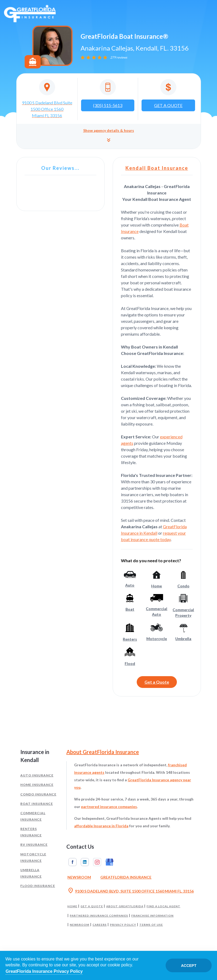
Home (72, 906)
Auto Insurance (37, 775)
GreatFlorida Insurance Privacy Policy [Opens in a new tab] (44, 971)
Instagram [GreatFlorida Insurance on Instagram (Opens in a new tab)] (97, 862)
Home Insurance (37, 785)
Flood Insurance (38, 886)
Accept (189, 966)
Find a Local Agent (163, 906)
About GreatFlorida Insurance (103, 752)
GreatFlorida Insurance (126, 877)
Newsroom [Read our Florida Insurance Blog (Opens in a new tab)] (79, 877)
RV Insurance (34, 845)
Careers (100, 925)
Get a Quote (157, 682)
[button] (109, 136)
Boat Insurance (37, 804)
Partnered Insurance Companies (99, 916)
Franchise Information (153, 916)
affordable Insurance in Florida (101, 826)
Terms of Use (151, 925)
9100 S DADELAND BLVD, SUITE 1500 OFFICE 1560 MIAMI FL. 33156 (131, 891)
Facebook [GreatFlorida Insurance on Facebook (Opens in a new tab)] (73, 862)
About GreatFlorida (125, 906)
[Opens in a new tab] (47, 99)
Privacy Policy (123, 925)
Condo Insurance (38, 794)
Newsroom (80, 925)
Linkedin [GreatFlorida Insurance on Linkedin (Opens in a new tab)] (85, 862)
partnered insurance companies (109, 807)
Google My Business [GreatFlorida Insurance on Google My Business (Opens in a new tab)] (109, 862)
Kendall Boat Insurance (157, 168)
